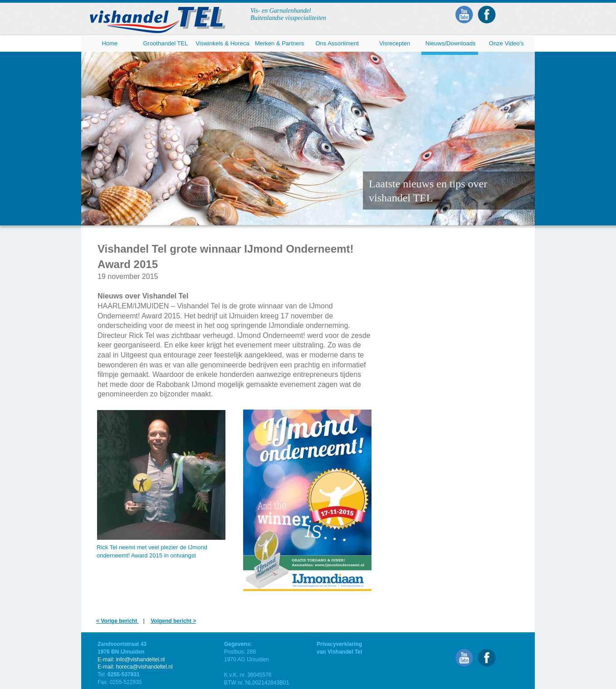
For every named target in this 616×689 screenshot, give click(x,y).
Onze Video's (506, 43)
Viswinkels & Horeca (222, 43)
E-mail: (107, 667)
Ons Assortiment (337, 43)
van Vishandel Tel (339, 652)
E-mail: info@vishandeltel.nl (131, 660)
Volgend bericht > (173, 621)
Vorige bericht (120, 621)
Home (110, 43)
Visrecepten (395, 43)
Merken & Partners (279, 43)
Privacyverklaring (339, 644)
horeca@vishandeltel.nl (144, 667)
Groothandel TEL (165, 43)
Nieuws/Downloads (451, 43)
